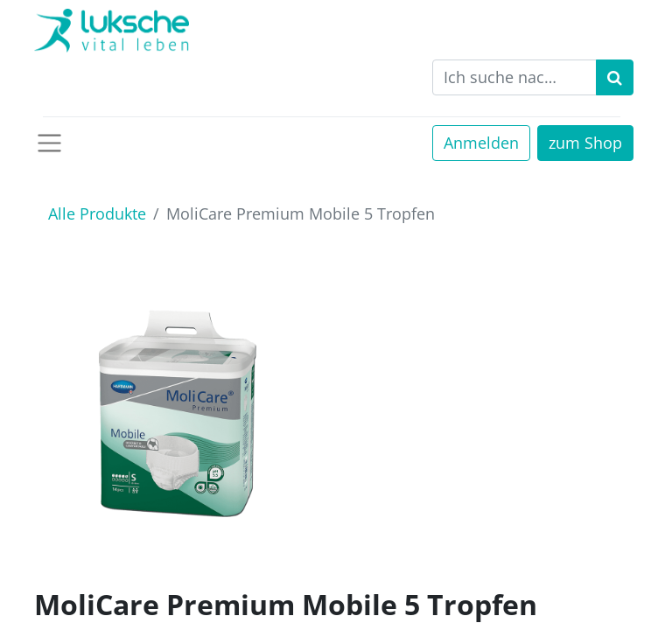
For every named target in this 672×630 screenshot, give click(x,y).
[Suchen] (615, 77)
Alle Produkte (97, 213)
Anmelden (481, 143)
